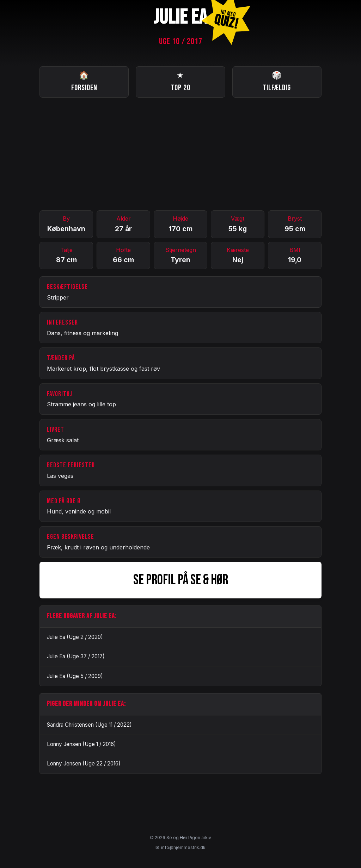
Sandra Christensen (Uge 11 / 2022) (89, 725)
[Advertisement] (180, 154)
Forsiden (84, 81)
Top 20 (180, 81)
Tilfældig (277, 81)
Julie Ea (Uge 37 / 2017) (76, 656)
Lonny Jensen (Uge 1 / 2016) (81, 744)
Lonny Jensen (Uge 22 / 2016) (84, 764)
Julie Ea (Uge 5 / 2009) (75, 676)
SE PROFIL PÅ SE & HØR (181, 580)
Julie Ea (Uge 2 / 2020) (75, 637)
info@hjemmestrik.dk (180, 848)
